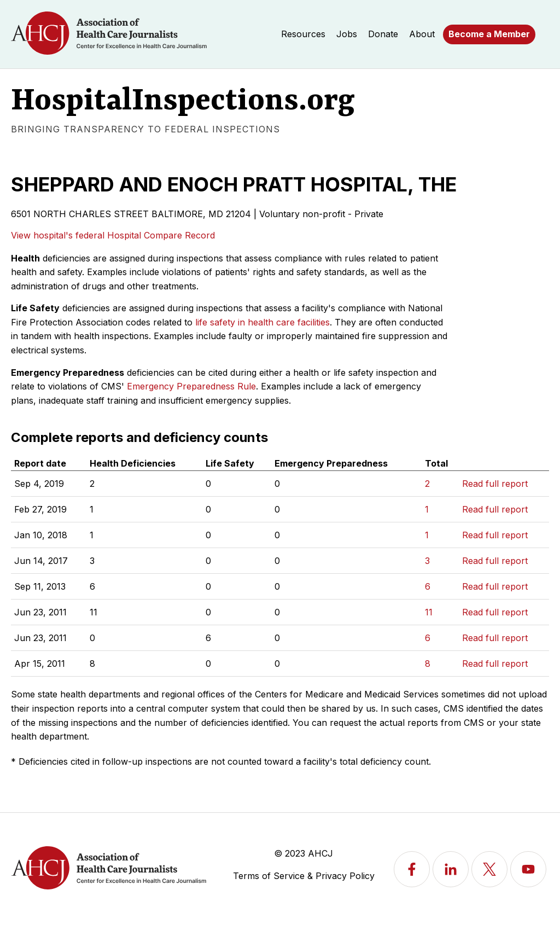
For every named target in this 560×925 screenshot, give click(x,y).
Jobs (347, 34)
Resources (303, 34)
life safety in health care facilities (262, 322)
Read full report (495, 484)
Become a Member (489, 34)
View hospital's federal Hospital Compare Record (113, 235)
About (422, 34)
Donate (383, 34)
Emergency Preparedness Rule (191, 386)
